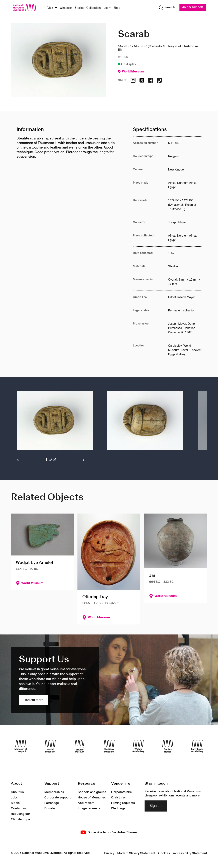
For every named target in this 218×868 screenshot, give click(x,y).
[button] (55, 422)
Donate (50, 809)
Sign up (156, 806)
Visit (50, 8)
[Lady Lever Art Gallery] (197, 746)
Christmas (118, 798)
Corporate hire (121, 792)
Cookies (164, 853)
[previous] (23, 460)
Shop (117, 8)
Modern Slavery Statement (136, 853)
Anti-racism (86, 803)
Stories (79, 8)
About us (17, 792)
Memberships (54, 792)
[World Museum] (50, 746)
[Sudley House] (168, 746)
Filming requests (123, 803)
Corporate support (58, 798)
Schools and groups (92, 792)
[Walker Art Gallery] (138, 746)
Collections (94, 8)
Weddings (118, 809)
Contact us (19, 809)
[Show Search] (166, 8)
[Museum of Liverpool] (21, 746)
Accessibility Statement (190, 853)
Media (15, 803)
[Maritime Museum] (109, 746)
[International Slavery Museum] (80, 746)
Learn (107, 8)
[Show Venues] (56, 8)
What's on (66, 8)
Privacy (109, 853)
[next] (79, 460)
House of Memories (92, 798)
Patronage (52, 803)
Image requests (89, 809)
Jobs (14, 798)
